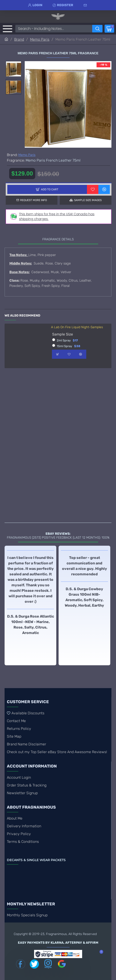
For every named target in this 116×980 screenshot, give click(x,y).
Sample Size (63, 334)
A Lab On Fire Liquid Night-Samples (77, 327)
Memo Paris (40, 39)
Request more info (34, 200)
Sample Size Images (88, 200)
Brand (19, 39)
